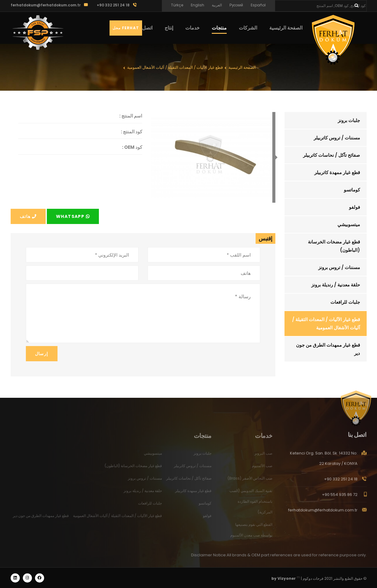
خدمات (192, 28)
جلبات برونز (349, 120)
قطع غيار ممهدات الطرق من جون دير (328, 349)
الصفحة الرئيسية (286, 28)
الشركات (248, 28)
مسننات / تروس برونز (339, 267)
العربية (217, 5)
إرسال (42, 354)
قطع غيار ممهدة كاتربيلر (337, 172)
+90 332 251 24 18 (341, 483)
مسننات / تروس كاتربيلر (337, 138)
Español (258, 5)
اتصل (147, 28)
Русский (236, 5)
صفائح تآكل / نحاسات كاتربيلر (332, 155)
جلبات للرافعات (345, 302)
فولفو (354, 207)
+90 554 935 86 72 (340, 498)
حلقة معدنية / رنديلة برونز (336, 285)
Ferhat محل (126, 28)
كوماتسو (352, 190)
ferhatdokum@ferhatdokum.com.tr (46, 5)
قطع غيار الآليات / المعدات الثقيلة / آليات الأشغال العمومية (326, 324)
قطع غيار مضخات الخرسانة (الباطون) (334, 246)
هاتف (28, 216)
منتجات (219, 28)
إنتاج (169, 28)
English (197, 5)
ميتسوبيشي (349, 224)
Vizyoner (287, 578)
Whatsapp (73, 216)
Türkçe (177, 5)
